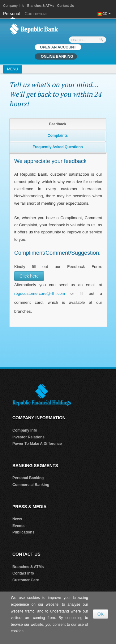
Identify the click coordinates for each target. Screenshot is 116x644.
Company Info (14, 6)
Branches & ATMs (41, 6)
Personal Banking (28, 478)
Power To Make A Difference (37, 444)
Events (18, 526)
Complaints (58, 136)
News (17, 519)
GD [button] (106, 14)
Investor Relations (28, 437)
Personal (12, 14)
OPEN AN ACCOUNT (58, 47)
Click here (29, 276)
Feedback (58, 124)
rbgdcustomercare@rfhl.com (40, 293)
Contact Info (23, 573)
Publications (23, 532)
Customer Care (26, 580)
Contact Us (65, 6)
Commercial (36, 14)
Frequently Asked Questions (58, 147)
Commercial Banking (31, 485)
